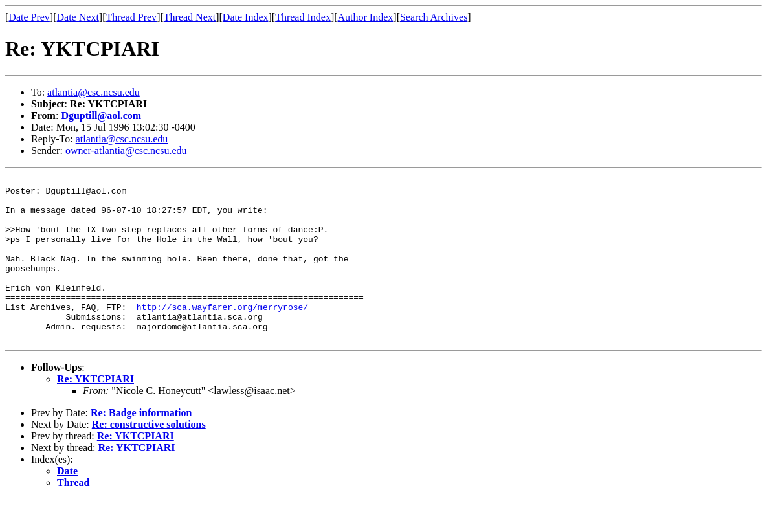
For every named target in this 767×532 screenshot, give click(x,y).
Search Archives (434, 17)
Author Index (366, 17)
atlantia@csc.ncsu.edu (94, 92)
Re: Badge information (141, 446)
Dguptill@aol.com (101, 116)
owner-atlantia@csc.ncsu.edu (126, 150)
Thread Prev (131, 17)
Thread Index (303, 17)
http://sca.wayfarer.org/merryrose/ (222, 334)
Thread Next (190, 17)
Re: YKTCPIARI (95, 412)
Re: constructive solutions (149, 457)
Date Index (246, 17)
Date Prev (29, 17)
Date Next (78, 17)
